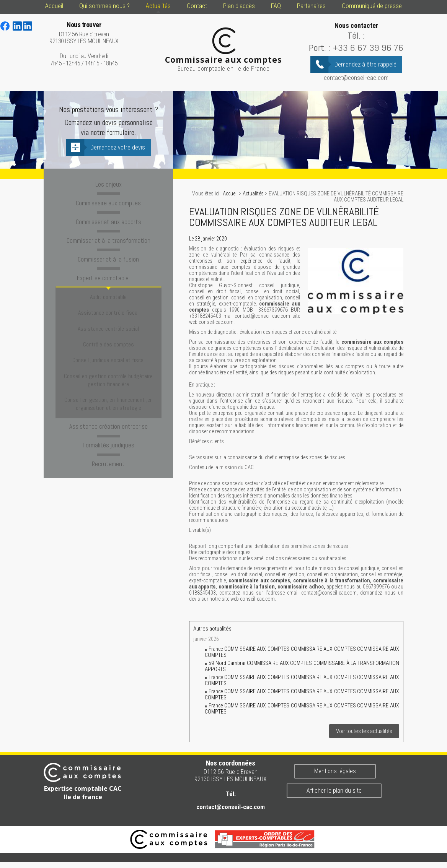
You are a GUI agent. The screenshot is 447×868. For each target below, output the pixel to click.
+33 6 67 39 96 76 (368, 48)
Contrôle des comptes (108, 323)
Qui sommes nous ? (104, 6)
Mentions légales (335, 771)
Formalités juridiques (108, 406)
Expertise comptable (108, 274)
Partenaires (311, 6)
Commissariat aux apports (108, 220)
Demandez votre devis (118, 147)
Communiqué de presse (372, 6)
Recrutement (108, 424)
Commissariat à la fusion (108, 256)
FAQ (276, 6)
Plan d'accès (239, 6)
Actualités (158, 6)
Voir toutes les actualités (364, 731)
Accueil (54, 6)
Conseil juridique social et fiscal (108, 334)
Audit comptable (108, 290)
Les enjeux (108, 184)
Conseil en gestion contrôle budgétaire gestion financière (108, 349)
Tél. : (356, 35)
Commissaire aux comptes (108, 202)
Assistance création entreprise (108, 388)
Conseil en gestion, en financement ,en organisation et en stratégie (108, 368)
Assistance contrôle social (108, 312)
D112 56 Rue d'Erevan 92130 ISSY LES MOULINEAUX (84, 33)
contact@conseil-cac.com (356, 78)
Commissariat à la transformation (108, 238)
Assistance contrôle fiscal (108, 301)
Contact (197, 6)
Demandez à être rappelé (365, 64)
